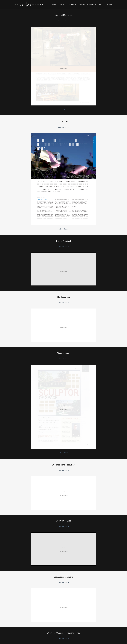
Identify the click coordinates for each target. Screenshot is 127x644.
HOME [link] (54, 5)
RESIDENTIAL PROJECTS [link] (87, 5)
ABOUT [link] (101, 5)
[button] (110, 5)
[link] (29, 4)
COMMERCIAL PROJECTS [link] (67, 5)
